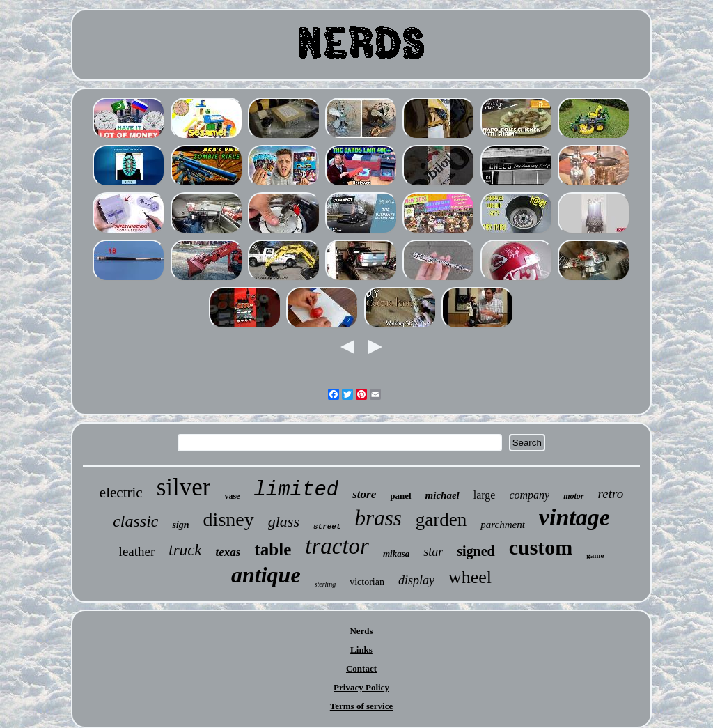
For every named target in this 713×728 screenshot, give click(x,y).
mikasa (396, 553)
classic (135, 521)
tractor (337, 546)
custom (541, 547)
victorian (367, 582)
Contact (361, 668)
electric (121, 493)
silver (184, 487)
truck (185, 550)
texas (228, 552)
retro (611, 494)
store (364, 494)
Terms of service (362, 706)
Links (361, 650)
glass (284, 521)
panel (400, 496)
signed (476, 551)
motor (573, 496)
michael (442, 495)
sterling (326, 584)
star (433, 552)
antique (266, 575)
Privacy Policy (361, 687)
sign (180, 525)
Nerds (361, 631)
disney (229, 519)
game (595, 555)
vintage (574, 517)
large (485, 495)
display (416, 580)
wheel (470, 577)
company (529, 495)
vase (232, 496)
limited (296, 490)
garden (441, 520)
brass (378, 518)
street (327, 527)
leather (137, 551)
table (273, 549)
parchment (503, 525)
